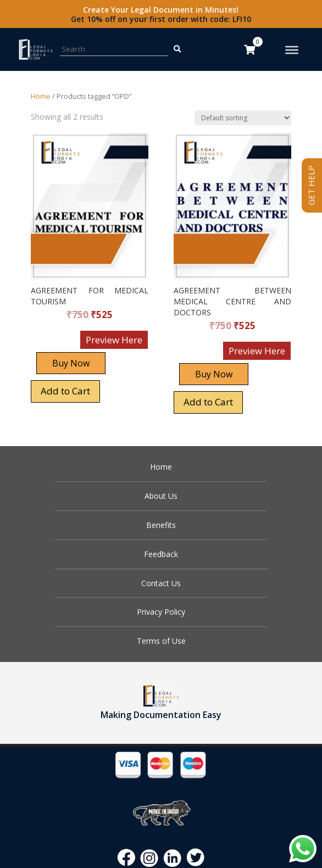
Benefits (161, 525)
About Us (161, 496)
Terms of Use (161, 641)
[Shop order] (243, 118)
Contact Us (161, 583)
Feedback (161, 554)
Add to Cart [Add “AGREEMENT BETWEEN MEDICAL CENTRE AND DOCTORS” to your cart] (208, 402)
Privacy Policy (161, 612)
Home (41, 96)
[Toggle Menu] (292, 50)
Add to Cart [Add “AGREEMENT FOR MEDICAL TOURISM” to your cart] (65, 391)
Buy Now (71, 363)
